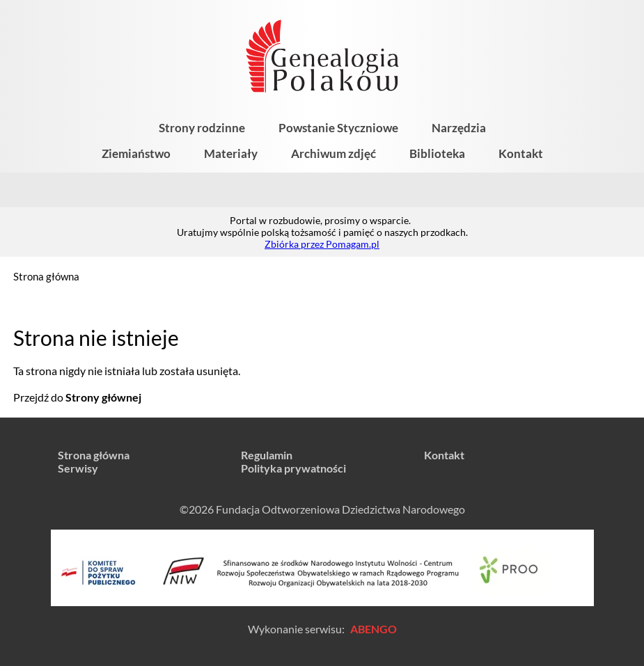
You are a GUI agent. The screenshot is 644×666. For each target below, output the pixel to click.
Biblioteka (437, 153)
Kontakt (521, 153)
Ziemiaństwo (136, 153)
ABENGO (374, 629)
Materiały (231, 153)
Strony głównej (103, 397)
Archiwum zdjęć (333, 153)
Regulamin (267, 455)
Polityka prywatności (293, 468)
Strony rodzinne (202, 128)
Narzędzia (459, 128)
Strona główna (46, 276)
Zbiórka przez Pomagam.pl (322, 244)
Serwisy (78, 468)
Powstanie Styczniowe (338, 128)
